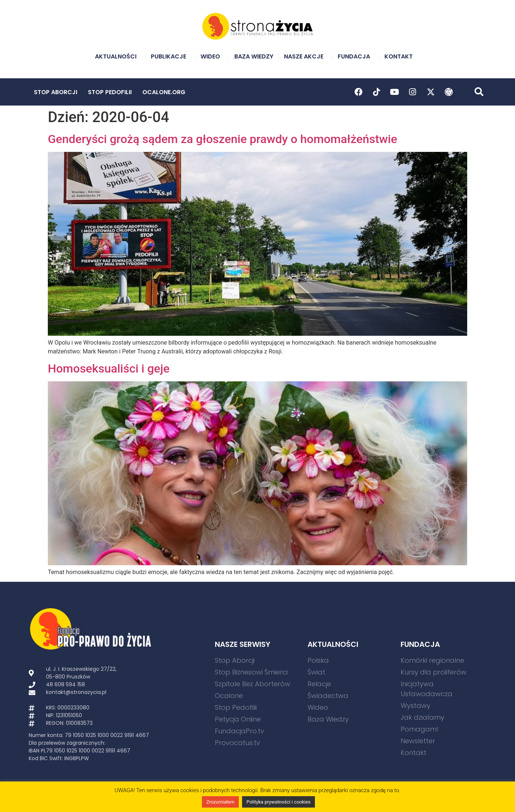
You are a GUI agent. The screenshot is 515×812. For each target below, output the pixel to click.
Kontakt (400, 56)
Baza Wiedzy (254, 56)
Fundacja (356, 56)
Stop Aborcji (56, 92)
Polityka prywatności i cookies (278, 802)
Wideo (212, 56)
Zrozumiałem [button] (220, 802)
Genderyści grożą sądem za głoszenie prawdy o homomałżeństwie (223, 139)
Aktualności (118, 56)
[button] (479, 92)
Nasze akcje (306, 56)
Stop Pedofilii (110, 92)
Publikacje (170, 56)
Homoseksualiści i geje (109, 368)
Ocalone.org (164, 92)
